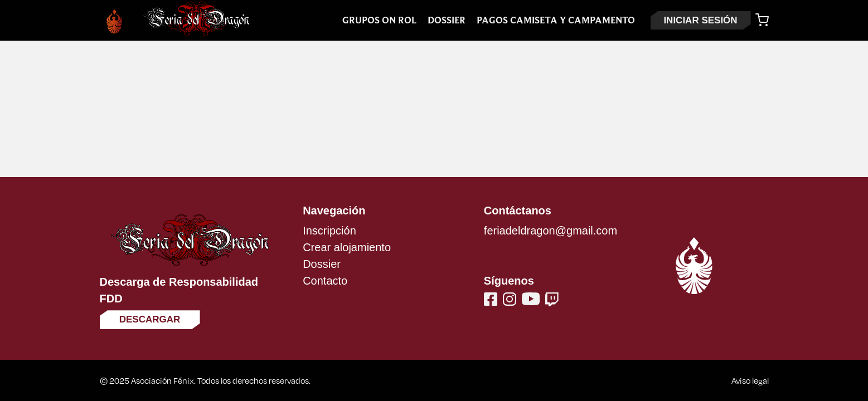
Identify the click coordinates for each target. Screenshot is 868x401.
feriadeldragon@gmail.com (551, 231)
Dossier (447, 20)
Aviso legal (750, 380)
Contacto (325, 281)
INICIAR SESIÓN (700, 20)
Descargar (150, 319)
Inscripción (329, 231)
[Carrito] (762, 20)
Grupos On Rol (379, 20)
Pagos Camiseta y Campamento (556, 20)
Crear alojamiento (347, 247)
